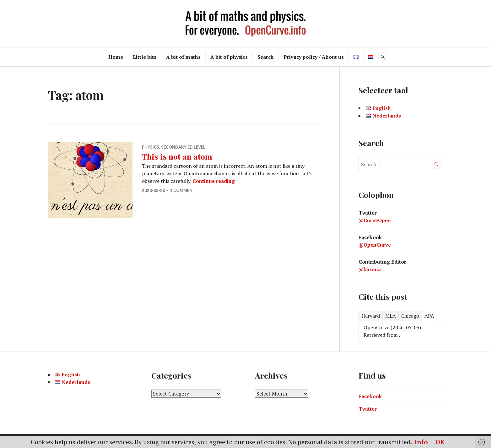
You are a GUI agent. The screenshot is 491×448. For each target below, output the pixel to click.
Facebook (370, 396)
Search (266, 57)
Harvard (371, 316)
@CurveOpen (375, 220)
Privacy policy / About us (314, 57)
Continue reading (214, 181)
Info (421, 442)
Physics (151, 147)
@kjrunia (370, 269)
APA (429, 316)
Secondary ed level (183, 147)
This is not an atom (177, 156)
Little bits (145, 57)
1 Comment (183, 190)
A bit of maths (183, 57)
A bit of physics (229, 57)
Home (116, 57)
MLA (391, 316)
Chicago (410, 316)
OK (440, 442)
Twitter (368, 409)
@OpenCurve (375, 245)
